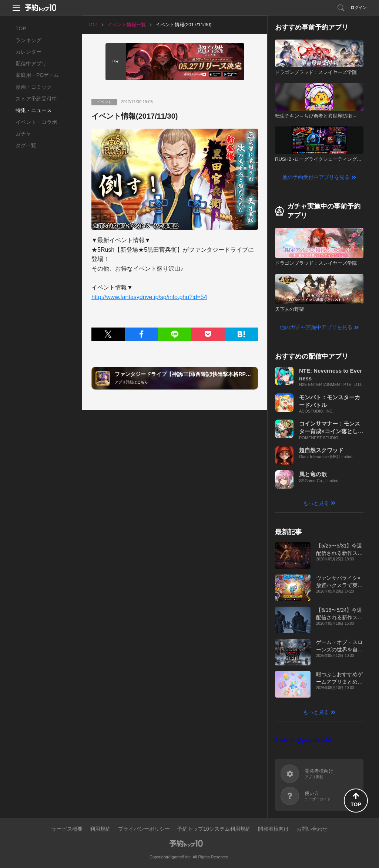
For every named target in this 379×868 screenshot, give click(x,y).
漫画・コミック (34, 87)
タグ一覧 (26, 145)
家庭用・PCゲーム (37, 75)
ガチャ (23, 133)
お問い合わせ (312, 829)
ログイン (359, 7)
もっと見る (316, 503)
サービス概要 (67, 829)
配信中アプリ (31, 64)
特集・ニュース (34, 110)
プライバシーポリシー (144, 829)
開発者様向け (274, 829)
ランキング (28, 40)
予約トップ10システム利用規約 (214, 829)
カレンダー (28, 52)
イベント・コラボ (36, 122)
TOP (21, 28)
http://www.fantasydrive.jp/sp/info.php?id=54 (149, 297)
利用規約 (100, 829)
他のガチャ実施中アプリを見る (316, 327)
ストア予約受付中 (36, 99)
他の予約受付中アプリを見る (316, 177)
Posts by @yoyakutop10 (303, 740)
